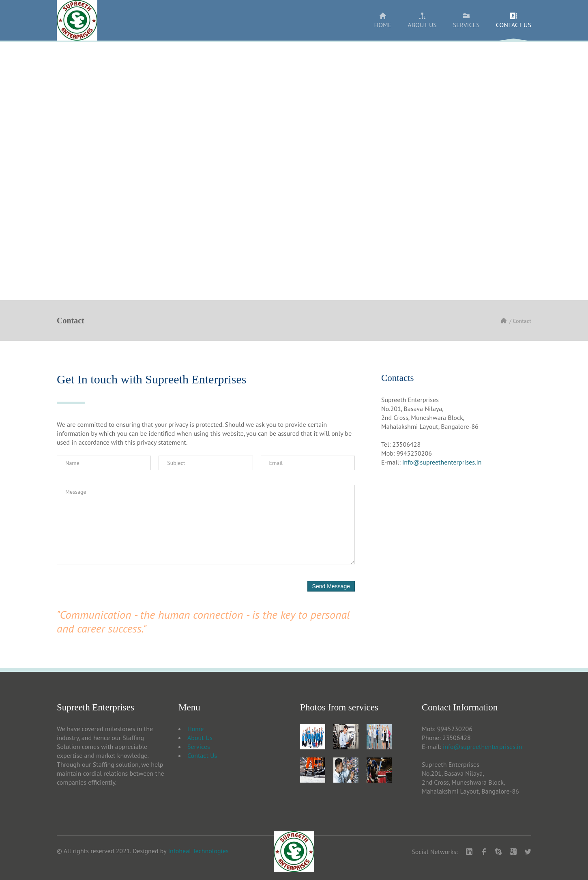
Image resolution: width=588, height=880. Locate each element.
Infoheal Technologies (198, 851)
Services (199, 747)
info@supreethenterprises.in (442, 462)
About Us (200, 738)
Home (195, 729)
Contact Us (202, 755)
